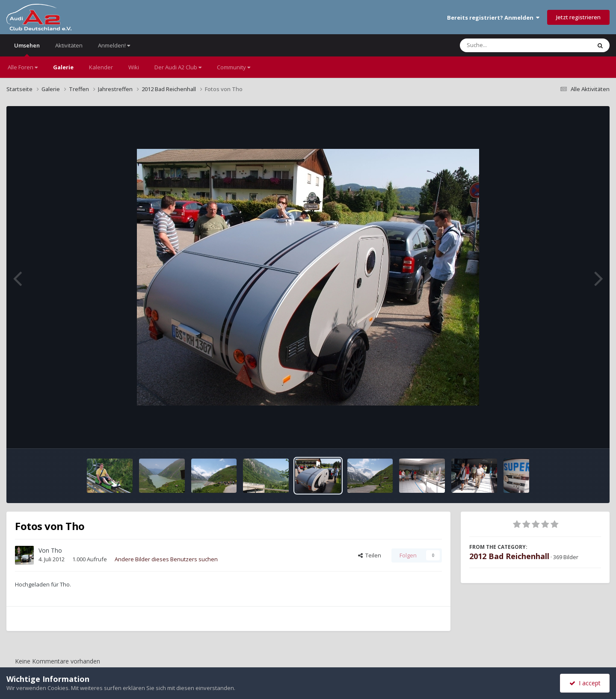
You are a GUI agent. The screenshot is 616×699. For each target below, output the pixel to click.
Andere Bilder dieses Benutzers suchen (166, 559)
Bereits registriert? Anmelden (493, 18)
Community (234, 67)
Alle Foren (23, 67)
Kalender (101, 67)
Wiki (134, 67)
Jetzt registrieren (578, 17)
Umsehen (27, 49)
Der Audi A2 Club (178, 67)
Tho (56, 550)
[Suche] (508, 45)
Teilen (370, 555)
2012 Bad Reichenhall (509, 556)
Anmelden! (114, 45)
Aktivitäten (69, 45)
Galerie (63, 67)
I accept (585, 683)
